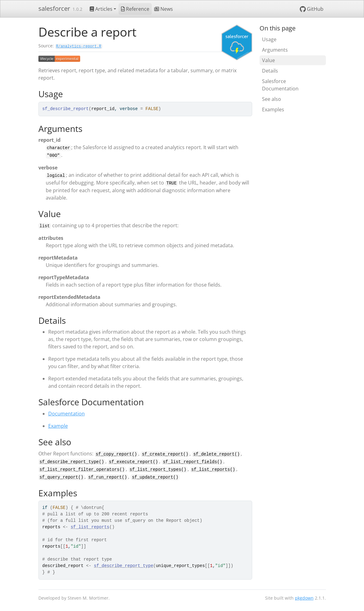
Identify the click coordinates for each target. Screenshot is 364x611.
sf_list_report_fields (190, 462)
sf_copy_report (114, 454)
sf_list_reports (211, 470)
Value (268, 60)
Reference (135, 9)
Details (270, 71)
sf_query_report (59, 477)
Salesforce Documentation (280, 85)
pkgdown (304, 598)
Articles (101, 9)
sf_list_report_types (155, 470)
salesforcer (54, 8)
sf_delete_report (214, 454)
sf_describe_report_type (69, 462)
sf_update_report (152, 477)
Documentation (67, 414)
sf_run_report (105, 477)
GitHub (312, 9)
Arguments (275, 50)
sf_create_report (162, 454)
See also (272, 99)
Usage (269, 39)
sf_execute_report (131, 462)
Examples (273, 109)
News (164, 9)
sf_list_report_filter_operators (80, 470)
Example (58, 426)
